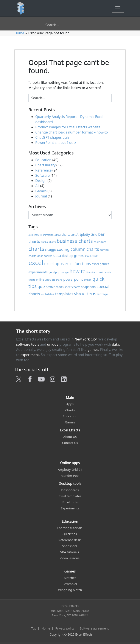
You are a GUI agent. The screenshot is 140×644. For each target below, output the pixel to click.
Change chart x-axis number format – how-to (72, 132)
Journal (41, 196)
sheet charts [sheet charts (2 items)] (72, 287)
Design (41, 181)
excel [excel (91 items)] (36, 263)
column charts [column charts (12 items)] (85, 249)
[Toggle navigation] (118, 8)
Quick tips (70, 534)
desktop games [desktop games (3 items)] (73, 256)
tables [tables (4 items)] (50, 294)
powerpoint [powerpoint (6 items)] (73, 279)
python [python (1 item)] (88, 280)
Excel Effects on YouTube (71, 638)
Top (34, 628)
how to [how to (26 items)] (77, 271)
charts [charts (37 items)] (36, 249)
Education (43, 160)
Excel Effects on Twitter (66, 638)
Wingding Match (70, 590)
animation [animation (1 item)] (48, 235)
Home (19, 33)
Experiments (70, 508)
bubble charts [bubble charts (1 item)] (48, 242)
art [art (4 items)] (73, 234)
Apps (70, 404)
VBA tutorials (70, 552)
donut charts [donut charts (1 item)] (91, 256)
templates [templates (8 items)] (64, 294)
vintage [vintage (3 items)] (103, 294)
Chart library (45, 165)
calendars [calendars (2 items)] (100, 242)
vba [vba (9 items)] (77, 294)
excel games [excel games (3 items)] (100, 264)
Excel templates (70, 496)
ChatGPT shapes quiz (52, 137)
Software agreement (94, 628)
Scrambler (70, 584)
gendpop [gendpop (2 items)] (54, 272)
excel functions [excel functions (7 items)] (78, 264)
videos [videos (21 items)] (89, 293)
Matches (70, 578)
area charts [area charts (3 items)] (62, 235)
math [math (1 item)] (101, 272)
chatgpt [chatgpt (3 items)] (51, 250)
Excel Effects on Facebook (68, 638)
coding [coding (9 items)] (63, 249)
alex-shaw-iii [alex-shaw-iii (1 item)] (35, 235)
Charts (70, 410)
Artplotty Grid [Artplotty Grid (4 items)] (87, 234)
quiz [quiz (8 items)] (41, 286)
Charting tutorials (70, 528)
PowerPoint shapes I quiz (56, 143)
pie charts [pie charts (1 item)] (57, 280)
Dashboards (70, 490)
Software (43, 175)
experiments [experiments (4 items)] (38, 272)
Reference (43, 170)
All (37, 186)
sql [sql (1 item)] (42, 294)
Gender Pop (70, 476)
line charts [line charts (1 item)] (92, 272)
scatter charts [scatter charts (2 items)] (55, 287)
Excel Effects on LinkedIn (76, 638)
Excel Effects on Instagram (73, 638)
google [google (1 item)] (65, 272)
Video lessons (70, 558)
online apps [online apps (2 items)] (43, 280)
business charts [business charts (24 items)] (75, 241)
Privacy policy (65, 628)
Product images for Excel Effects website (68, 127)
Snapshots (70, 546)
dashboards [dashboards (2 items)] (45, 256)
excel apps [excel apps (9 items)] (54, 263)
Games (41, 191)
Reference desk (70, 540)
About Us (70, 437)
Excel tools (70, 502)
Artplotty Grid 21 (70, 470)
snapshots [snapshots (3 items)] (88, 287)
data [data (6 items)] (57, 255)
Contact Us (70, 443)
